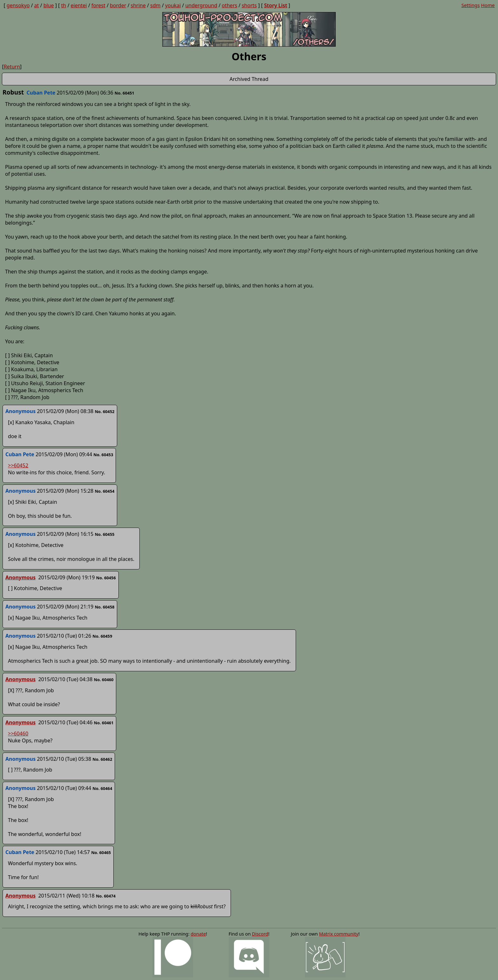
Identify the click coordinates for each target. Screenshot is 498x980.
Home (488, 5)
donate (198, 934)
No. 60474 (106, 896)
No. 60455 (104, 534)
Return (12, 67)
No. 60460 (104, 680)
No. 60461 (104, 723)
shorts (249, 5)
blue (49, 5)
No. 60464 (102, 788)
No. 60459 (102, 636)
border (118, 5)
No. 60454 (104, 491)
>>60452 (18, 465)
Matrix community (339, 934)
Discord (260, 934)
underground (201, 5)
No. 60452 (104, 411)
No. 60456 (106, 578)
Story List (276, 5)
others (229, 5)
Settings (471, 5)
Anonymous (20, 577)
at (37, 5)
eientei (79, 5)
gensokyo (18, 5)
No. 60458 (104, 607)
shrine (138, 5)
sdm (155, 5)
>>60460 (18, 733)
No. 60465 (101, 852)
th (64, 5)
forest (98, 5)
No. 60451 (124, 93)
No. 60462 (102, 759)
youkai (173, 5)
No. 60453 (103, 455)
